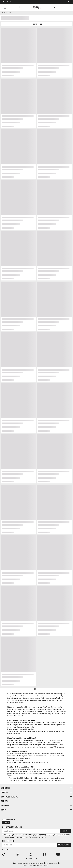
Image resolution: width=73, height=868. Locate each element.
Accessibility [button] (66, 2)
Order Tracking (8, 2)
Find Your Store (8, 841)
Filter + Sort (37, 24)
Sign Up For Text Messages (12, 827)
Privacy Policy (49, 836)
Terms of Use (39, 836)
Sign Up (6, 822)
